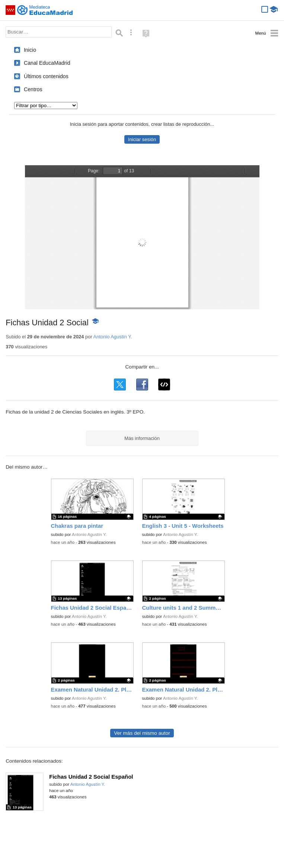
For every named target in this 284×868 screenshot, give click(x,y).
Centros (33, 89)
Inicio (30, 50)
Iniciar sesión (142, 139)
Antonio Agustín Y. (113, 337)
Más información (142, 438)
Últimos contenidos (46, 76)
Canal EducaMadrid (47, 63)
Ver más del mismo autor (142, 733)
